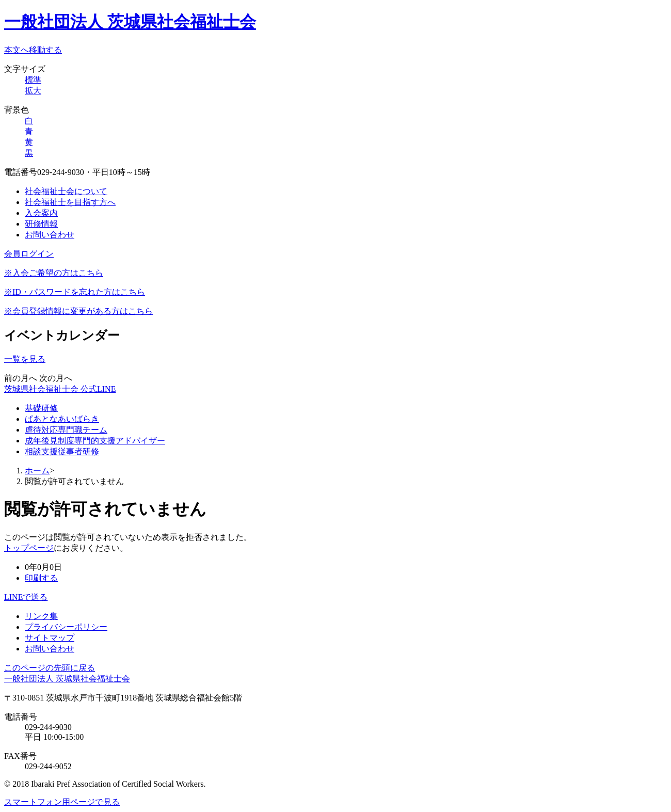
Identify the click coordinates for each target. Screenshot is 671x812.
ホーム (37, 471)
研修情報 (41, 224)
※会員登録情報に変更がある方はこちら (78, 311)
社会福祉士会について (66, 191)
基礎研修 (41, 408)
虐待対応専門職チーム (66, 430)
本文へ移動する (33, 50)
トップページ (29, 548)
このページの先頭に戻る (50, 668)
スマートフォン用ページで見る (62, 802)
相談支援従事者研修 (62, 451)
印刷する (41, 578)
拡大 (33, 91)
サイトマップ (50, 638)
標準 (33, 80)
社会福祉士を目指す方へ (70, 202)
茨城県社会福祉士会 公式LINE (60, 389)
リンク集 (41, 616)
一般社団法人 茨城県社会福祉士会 (130, 22)
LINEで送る (26, 597)
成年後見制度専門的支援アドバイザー (95, 441)
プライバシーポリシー (66, 627)
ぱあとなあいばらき (62, 419)
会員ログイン (29, 254)
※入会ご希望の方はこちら (54, 273)
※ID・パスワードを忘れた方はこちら (75, 292)
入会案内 (41, 213)
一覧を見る (25, 359)
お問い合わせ (50, 235)
